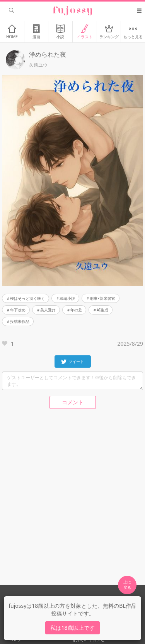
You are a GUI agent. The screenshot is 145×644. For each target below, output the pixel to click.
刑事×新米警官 (102, 298)
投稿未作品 (20, 321)
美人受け (48, 310)
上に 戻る (127, 585)
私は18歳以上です (72, 628)
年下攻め (18, 310)
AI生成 (102, 310)
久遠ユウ (38, 65)
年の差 (76, 310)
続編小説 (67, 298)
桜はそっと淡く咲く (27, 298)
